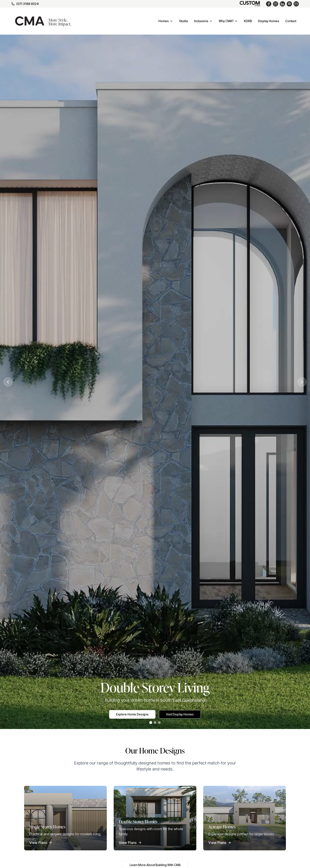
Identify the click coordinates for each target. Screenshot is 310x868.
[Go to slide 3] (159, 723)
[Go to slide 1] (151, 723)
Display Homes (269, 21)
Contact (291, 21)
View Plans (41, 843)
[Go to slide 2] (155, 723)
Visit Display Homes (180, 714)
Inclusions (203, 21)
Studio (184, 21)
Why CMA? (228, 21)
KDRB (248, 21)
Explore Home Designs (132, 714)
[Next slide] (302, 382)
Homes (166, 21)
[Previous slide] (8, 382)
